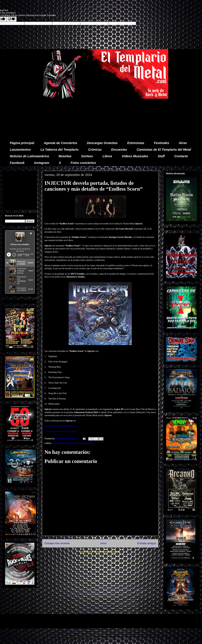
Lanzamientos (20, 150)
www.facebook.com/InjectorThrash (60, 426)
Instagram (42, 163)
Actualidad (57, 443)
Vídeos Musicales (135, 156)
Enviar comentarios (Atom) (107, 552)
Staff (161, 156)
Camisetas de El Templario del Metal (164, 150)
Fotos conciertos (83, 163)
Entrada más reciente (57, 543)
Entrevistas (136, 143)
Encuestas (119, 150)
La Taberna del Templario (59, 150)
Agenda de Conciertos (60, 143)
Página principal (22, 143)
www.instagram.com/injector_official (61, 431)
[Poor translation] (12, 19)
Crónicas (95, 150)
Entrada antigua (147, 543)
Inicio (103, 543)
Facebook (17, 163)
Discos (90, 443)
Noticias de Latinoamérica (29, 156)
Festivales (162, 143)
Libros (107, 156)
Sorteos (87, 156)
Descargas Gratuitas (102, 143)
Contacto (181, 156)
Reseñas (65, 156)
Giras (183, 143)
